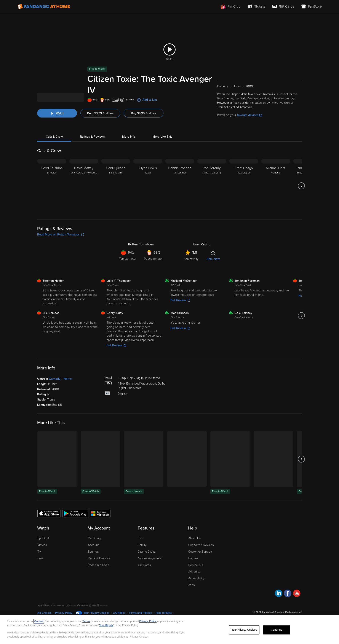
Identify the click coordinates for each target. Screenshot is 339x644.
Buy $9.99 (144, 118)
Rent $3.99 (100, 118)
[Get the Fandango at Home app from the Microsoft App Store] (100, 518)
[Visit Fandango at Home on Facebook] (288, 599)
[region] (169, 630)
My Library (94, 543)
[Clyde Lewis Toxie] (148, 191)
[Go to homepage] (44, 6)
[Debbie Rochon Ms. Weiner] (180, 191)
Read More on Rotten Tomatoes (61, 239)
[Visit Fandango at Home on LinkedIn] (279, 599)
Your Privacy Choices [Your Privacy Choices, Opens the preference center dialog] (244, 630)
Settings (93, 557)
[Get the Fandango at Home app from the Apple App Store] (49, 518)
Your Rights (106, 625)
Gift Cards (144, 570)
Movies (42, 550)
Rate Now (213, 264)
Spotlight (43, 543)
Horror (68, 384)
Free (40, 563)
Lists (141, 543)
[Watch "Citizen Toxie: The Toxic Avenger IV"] (57, 118)
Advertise (194, 576)
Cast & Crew (54, 142)
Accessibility (196, 583)
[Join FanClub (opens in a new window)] (230, 6)
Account (93, 550)
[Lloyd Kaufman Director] (52, 191)
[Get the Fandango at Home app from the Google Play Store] (75, 518)
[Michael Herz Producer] (276, 191)
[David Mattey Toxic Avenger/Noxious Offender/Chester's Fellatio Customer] (84, 191)
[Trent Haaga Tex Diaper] (244, 191)
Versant (39, 621)
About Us (194, 543)
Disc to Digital (147, 557)
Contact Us (196, 570)
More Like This (162, 142)
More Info (129, 142)
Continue (277, 630)
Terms (86, 621)
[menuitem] (283, 6)
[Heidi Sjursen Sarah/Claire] (116, 191)
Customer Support (200, 557)
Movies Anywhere (150, 563)
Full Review (180, 305)
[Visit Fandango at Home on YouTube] (297, 599)
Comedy (55, 384)
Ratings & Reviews (92, 142)
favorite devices (250, 120)
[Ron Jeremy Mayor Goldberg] (212, 191)
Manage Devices (99, 563)
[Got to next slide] (301, 191)
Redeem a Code (98, 570)
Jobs (191, 590)
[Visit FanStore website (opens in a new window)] (311, 6)
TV (39, 557)
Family (142, 550)
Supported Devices (201, 550)
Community (191, 264)
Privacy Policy (148, 621)
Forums (193, 563)
